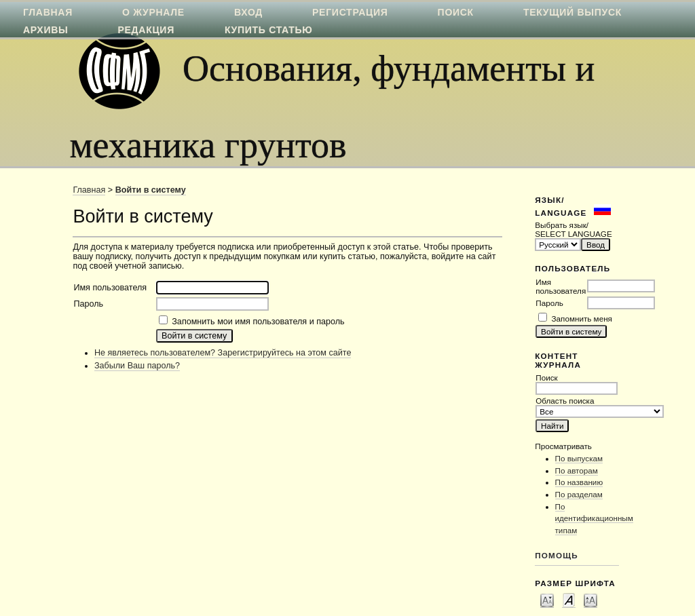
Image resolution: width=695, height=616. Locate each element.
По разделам (579, 494)
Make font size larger (590, 600)
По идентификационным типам (594, 518)
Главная (89, 190)
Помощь (557, 555)
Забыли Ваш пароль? (137, 366)
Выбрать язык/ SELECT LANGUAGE (573, 229)
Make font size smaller (547, 600)
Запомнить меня (582, 319)
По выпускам (579, 458)
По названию (579, 482)
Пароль (549, 303)
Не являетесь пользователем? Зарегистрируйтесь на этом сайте (223, 353)
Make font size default (569, 600)
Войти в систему (151, 190)
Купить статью (269, 30)
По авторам (577, 470)
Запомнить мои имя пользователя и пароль (258, 322)
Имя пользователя (561, 286)
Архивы (45, 30)
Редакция (146, 30)
